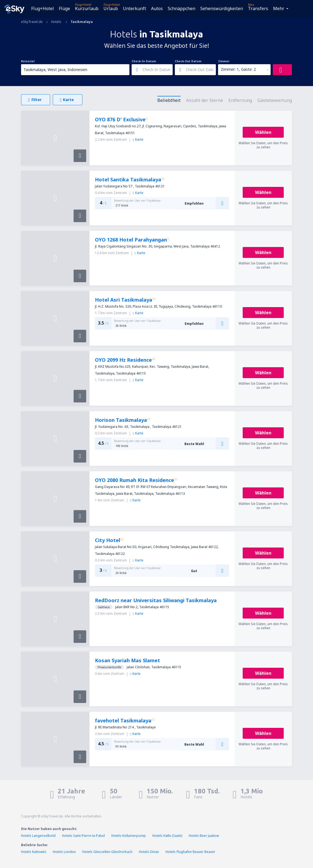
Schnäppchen (182, 8)
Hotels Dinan (149, 852)
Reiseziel (28, 61)
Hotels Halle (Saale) (167, 836)
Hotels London (64, 852)
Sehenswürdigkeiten (222, 8)
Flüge (64, 8)
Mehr (279, 8)
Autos (157, 8)
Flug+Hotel (43, 8)
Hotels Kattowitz (34, 852)
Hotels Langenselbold (38, 836)
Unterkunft (134, 8)
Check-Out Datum (188, 61)
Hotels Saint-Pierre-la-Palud (83, 836)
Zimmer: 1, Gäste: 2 (238, 69)
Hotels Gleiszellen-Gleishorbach (107, 852)
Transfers (258, 8)
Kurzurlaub (87, 8)
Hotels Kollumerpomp (129, 836)
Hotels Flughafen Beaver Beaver (190, 852)
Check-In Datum (144, 61)
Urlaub (111, 8)
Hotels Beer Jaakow (204, 836)
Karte (138, 139)
